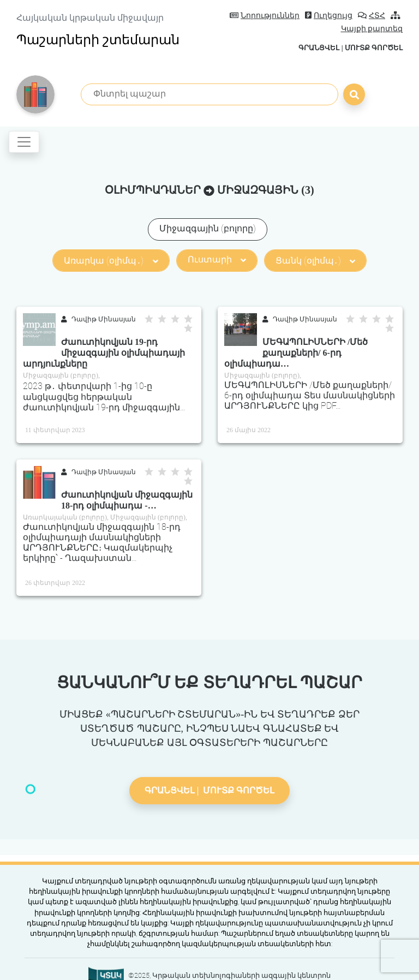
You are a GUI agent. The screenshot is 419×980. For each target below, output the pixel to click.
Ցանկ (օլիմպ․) (315, 261)
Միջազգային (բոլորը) (208, 228)
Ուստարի (217, 259)
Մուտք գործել (374, 48)
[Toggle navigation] (24, 142)
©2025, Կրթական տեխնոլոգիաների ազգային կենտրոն (229, 975)
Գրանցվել (319, 48)
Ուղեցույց (329, 16)
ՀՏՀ (372, 16)
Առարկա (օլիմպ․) (111, 261)
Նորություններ (265, 16)
